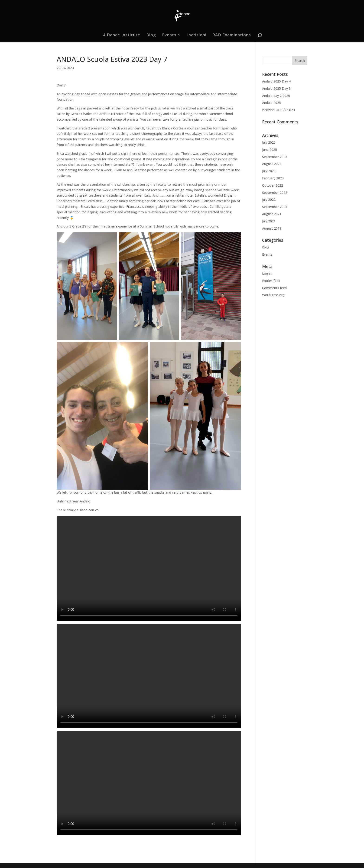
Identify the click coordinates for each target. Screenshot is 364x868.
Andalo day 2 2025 (276, 96)
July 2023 (269, 171)
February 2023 (273, 178)
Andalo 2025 (271, 103)
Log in (267, 273)
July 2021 (269, 221)
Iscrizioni (197, 35)
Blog (151, 35)
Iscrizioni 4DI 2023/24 (278, 110)
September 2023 (275, 157)
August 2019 (272, 228)
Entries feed (271, 281)
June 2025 (270, 150)
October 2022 (273, 185)
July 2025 (269, 142)
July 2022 (269, 200)
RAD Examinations (232, 35)
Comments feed (274, 288)
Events (169, 35)
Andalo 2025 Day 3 (276, 88)
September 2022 (275, 193)
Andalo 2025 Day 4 (276, 81)
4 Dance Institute (122, 35)
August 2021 (272, 214)
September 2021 (275, 207)
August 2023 (272, 164)
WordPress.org (273, 295)
